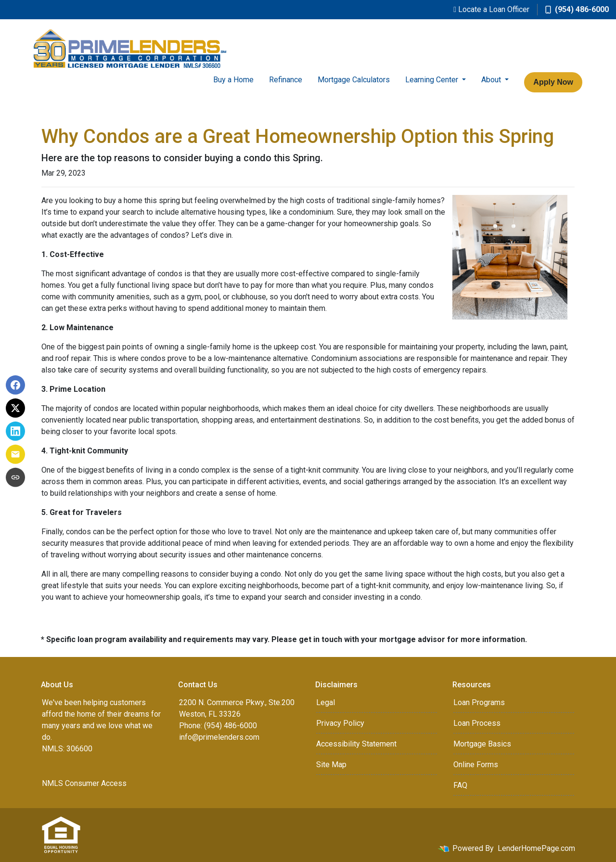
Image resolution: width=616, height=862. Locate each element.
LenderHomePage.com (536, 848)
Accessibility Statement (356, 744)
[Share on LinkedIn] (15, 431)
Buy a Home (233, 80)
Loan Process (477, 723)
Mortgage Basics (482, 744)
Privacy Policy (340, 723)
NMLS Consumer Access (84, 783)
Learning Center (433, 80)
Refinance (286, 80)
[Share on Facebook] (15, 385)
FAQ (460, 785)
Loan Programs (479, 702)
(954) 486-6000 (577, 9)
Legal (326, 702)
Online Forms (476, 765)
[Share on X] (15, 408)
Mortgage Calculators (354, 80)
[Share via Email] (15, 454)
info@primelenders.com (219, 737)
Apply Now (553, 82)
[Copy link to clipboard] (15, 477)
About (492, 80)
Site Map (331, 765)
